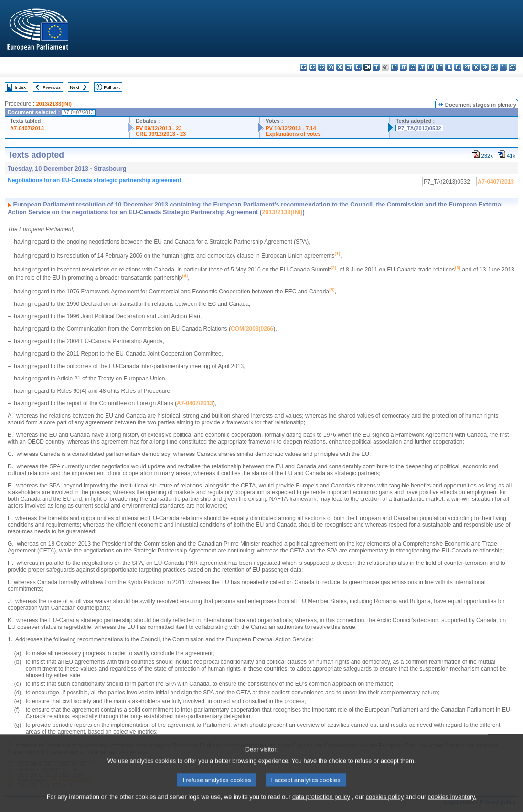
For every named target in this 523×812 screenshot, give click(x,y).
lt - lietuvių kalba (422, 67)
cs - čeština (322, 67)
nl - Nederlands (449, 67)
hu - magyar (431, 67)
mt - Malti (440, 67)
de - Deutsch (340, 67)
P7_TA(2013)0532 (419, 128)
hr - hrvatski (394, 67)
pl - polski (458, 67)
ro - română (476, 67)
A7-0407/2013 (27, 128)
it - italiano (403, 67)
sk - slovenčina (485, 67)
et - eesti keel (349, 67)
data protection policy (321, 804)
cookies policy (385, 804)
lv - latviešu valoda (412, 67)
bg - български (304, 67)
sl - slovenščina (494, 67)
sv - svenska (512, 67)
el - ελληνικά (358, 67)
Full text (112, 87)
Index (20, 87)
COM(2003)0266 (252, 329)
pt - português (467, 67)
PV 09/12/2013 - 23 (159, 128)
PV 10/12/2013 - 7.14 (291, 128)
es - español (313, 67)
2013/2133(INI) (54, 104)
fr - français (376, 67)
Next (75, 87)
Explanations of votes (293, 134)
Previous (52, 87)
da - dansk (331, 67)
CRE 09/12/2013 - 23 (161, 134)
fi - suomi (503, 67)
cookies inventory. (452, 804)
